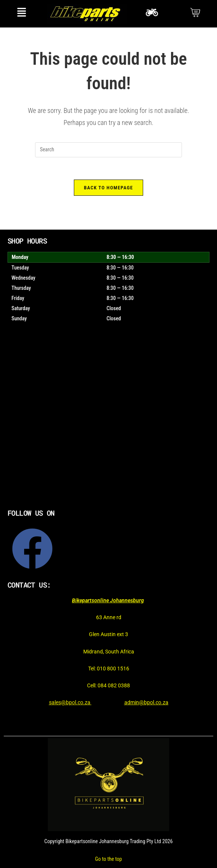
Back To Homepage (108, 188)
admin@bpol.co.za (146, 703)
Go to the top (108, 859)
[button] (22, 12)
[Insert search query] (108, 150)
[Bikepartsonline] (108, 424)
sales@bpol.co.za (70, 703)
